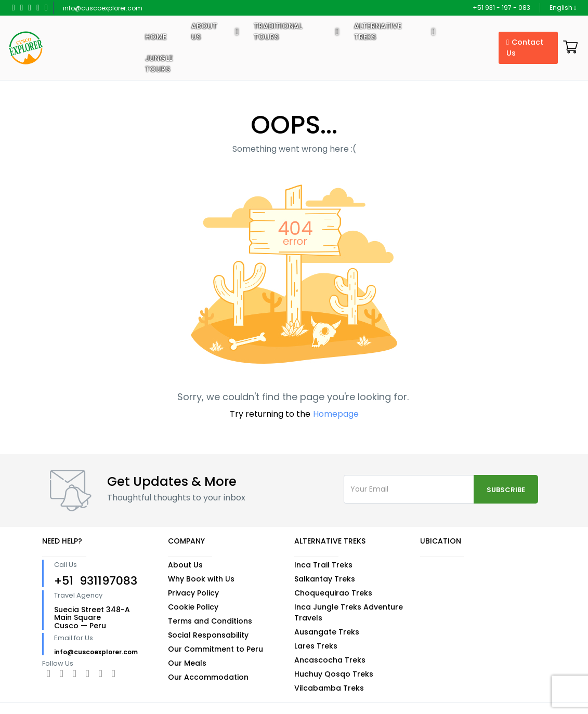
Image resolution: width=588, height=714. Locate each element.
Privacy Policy (193, 593)
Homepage (336, 414)
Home (156, 37)
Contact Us (525, 48)
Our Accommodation (208, 677)
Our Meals (187, 663)
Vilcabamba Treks (329, 688)
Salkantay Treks (325, 579)
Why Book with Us (201, 579)
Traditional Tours (278, 31)
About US (204, 31)
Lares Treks (316, 646)
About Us (185, 565)
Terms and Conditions (210, 621)
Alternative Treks (378, 31)
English (563, 8)
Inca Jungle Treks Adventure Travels (349, 612)
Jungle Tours (159, 64)
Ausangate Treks (327, 632)
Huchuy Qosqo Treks (334, 674)
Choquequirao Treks (333, 593)
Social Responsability (208, 635)
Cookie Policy (193, 607)
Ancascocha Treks (330, 660)
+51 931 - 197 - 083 (501, 8)
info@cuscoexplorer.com (103, 8)
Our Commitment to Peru (215, 649)
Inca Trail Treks (323, 565)
